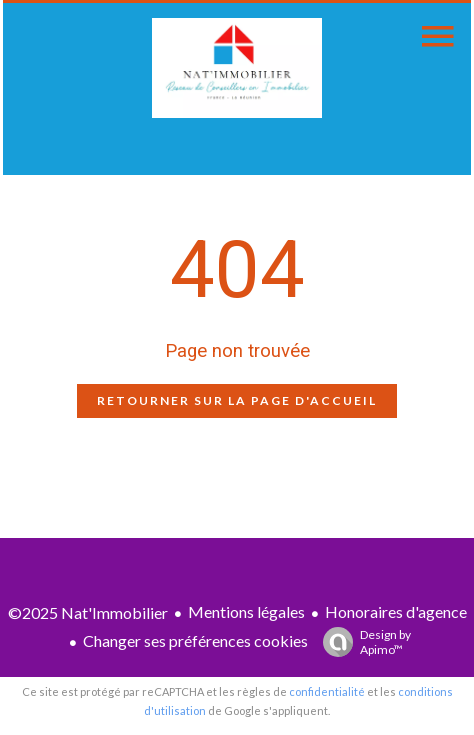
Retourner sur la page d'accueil (237, 400)
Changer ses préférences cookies (195, 640)
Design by (362, 642)
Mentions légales (246, 611)
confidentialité (327, 691)
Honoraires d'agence (396, 611)
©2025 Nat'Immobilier (88, 612)
